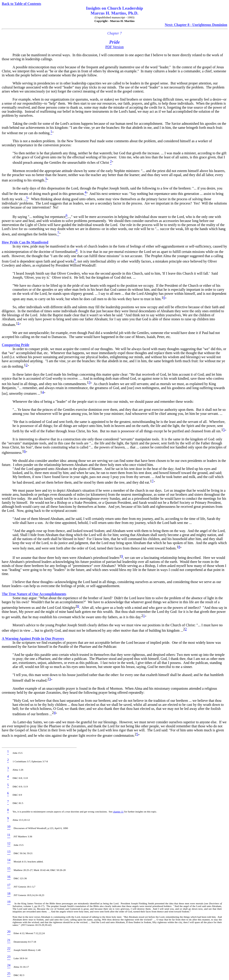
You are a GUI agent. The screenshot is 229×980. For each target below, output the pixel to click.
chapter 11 (118, 812)
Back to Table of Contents (21, 4)
